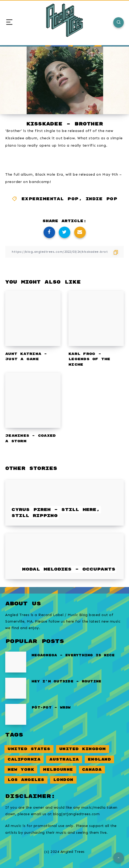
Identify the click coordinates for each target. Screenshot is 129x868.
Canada (92, 770)
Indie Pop (102, 199)
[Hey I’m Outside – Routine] (16, 688)
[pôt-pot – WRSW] (16, 714)
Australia (64, 759)
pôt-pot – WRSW (51, 708)
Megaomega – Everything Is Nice (73, 655)
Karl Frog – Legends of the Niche (89, 359)
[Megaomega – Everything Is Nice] (16, 662)
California (24, 759)
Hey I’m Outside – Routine (66, 682)
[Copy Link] (64, 252)
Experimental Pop (50, 199)
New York (21, 770)
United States (29, 749)
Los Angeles (26, 780)
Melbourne (58, 770)
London (63, 780)
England (100, 759)
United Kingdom (83, 749)
